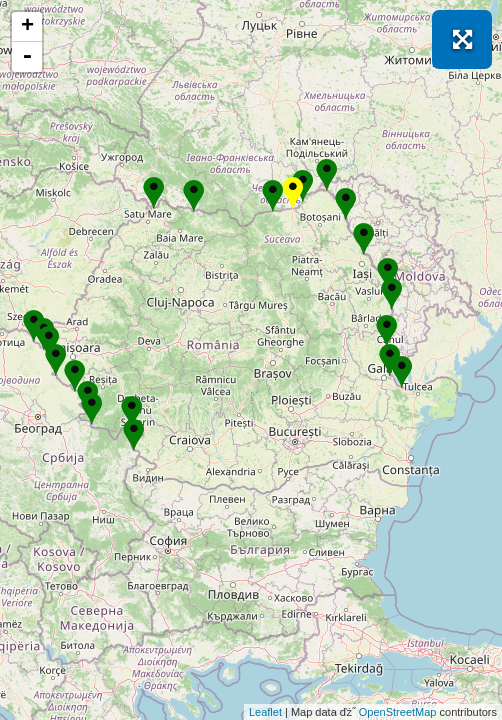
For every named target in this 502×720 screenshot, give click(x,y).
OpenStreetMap (398, 712)
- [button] (27, 57)
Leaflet (265, 712)
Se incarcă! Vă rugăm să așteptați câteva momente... (248, 360)
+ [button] (27, 27)
